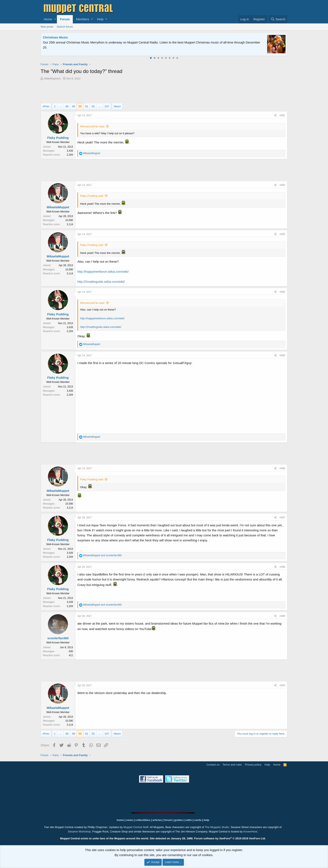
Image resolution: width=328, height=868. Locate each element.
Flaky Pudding (58, 138)
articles (157, 820)
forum (168, 820)
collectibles (143, 820)
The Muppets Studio (217, 827)
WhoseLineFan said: (93, 126)
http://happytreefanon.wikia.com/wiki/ (103, 272)
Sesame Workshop (79, 832)
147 (107, 106)
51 (87, 106)
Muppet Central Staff (136, 827)
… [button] (60, 106)
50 (80, 106)
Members (83, 19)
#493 (282, 234)
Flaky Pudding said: (92, 196)
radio (188, 820)
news (130, 820)
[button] (55, 19)
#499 (282, 616)
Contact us (213, 765)
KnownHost (250, 832)
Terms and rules (232, 765)
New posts (47, 27)
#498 (282, 567)
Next (117, 106)
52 (93, 106)
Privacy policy (253, 765)
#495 (282, 355)
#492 (282, 185)
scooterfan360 (58, 638)
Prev (47, 106)
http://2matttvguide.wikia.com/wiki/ (101, 282)
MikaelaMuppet (58, 207)
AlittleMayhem (52, 79)
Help (100, 19)
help (207, 820)
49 (73, 106)
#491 (282, 115)
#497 (282, 518)
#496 (282, 468)
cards (198, 820)
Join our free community (113, 42)
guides (179, 820)
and (102, 555)
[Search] (278, 19)
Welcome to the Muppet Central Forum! (72, 37)
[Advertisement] (164, 92)
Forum (65, 19)
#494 (282, 292)
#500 (282, 685)
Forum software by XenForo (230, 838)
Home (48, 19)
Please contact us (207, 42)
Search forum (65, 27)
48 (67, 106)
